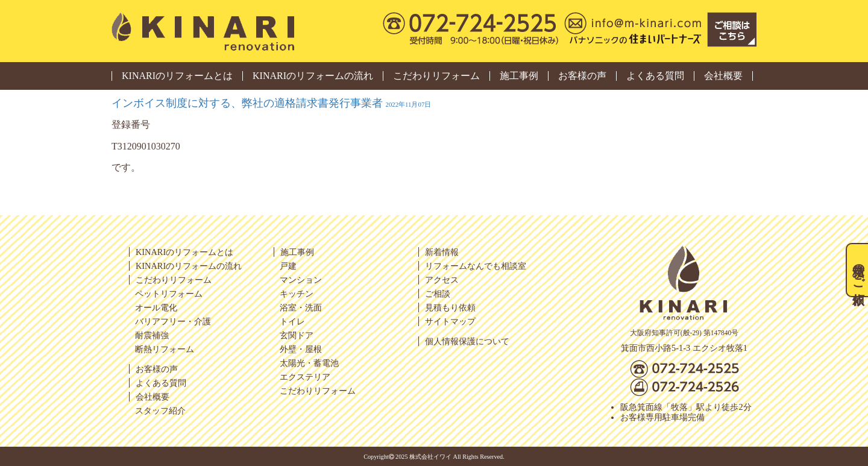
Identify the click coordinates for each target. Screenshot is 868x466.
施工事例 (519, 76)
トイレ (292, 321)
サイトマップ (450, 321)
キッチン (297, 294)
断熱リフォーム (165, 349)
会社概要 (723, 76)
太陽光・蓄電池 (309, 363)
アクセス (442, 280)
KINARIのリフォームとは (177, 76)
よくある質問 (655, 76)
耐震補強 (152, 335)
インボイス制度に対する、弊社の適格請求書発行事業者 (271, 103)
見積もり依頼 (450, 307)
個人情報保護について (467, 341)
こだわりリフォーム (436, 76)
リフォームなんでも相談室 (476, 266)
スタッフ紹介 (160, 411)
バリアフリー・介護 (173, 321)
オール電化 (156, 307)
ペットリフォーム (169, 294)
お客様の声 (582, 76)
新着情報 (442, 252)
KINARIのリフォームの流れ (313, 76)
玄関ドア (297, 335)
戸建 (288, 266)
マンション (301, 280)
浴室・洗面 (301, 307)
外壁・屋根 (301, 349)
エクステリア (305, 377)
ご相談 (438, 294)
